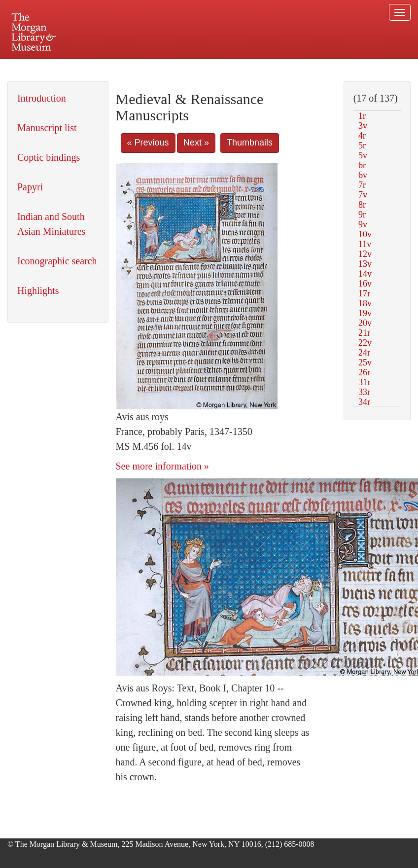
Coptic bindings (49, 157)
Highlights (38, 290)
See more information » (162, 466)
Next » (196, 143)
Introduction (42, 98)
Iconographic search (57, 261)
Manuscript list (47, 128)
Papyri (30, 187)
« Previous (148, 143)
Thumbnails (250, 143)
